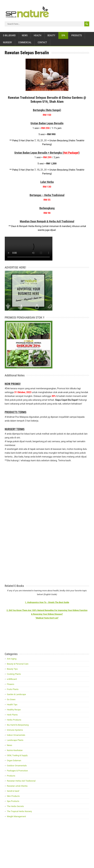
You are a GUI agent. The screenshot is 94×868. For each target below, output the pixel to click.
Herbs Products (14, 720)
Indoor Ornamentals (16, 735)
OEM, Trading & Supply (17, 755)
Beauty (51, 35)
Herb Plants (12, 715)
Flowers (11, 684)
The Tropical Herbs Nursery (19, 811)
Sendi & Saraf (13, 791)
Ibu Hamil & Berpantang (18, 725)
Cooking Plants (14, 674)
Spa (63, 35)
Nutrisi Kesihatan (15, 750)
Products (77, 35)
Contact (42, 42)
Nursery (7, 42)
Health (38, 35)
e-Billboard (9, 35)
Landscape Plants (15, 740)
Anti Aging (12, 659)
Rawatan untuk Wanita (17, 786)
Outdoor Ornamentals (17, 766)
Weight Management (17, 816)
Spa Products (13, 801)
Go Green (11, 699)
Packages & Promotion (17, 771)
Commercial (25, 42)
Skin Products (13, 796)
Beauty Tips (12, 669)
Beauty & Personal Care (18, 664)
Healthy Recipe (14, 710)
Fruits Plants (13, 689)
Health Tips (12, 705)
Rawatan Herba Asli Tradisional (21, 781)
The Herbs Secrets (15, 806)
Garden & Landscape (17, 694)
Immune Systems (15, 730)
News (25, 35)
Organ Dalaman (14, 760)
